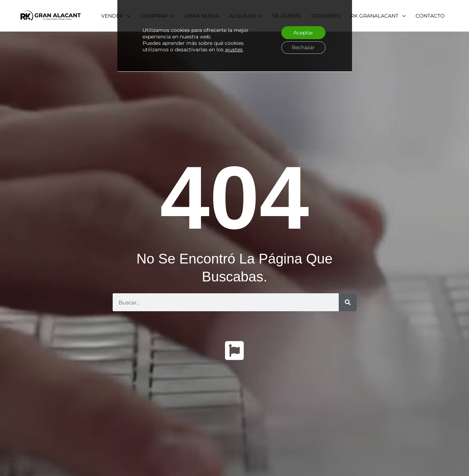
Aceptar (303, 33)
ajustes (234, 50)
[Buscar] (348, 302)
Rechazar (303, 48)
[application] (407, 16)
